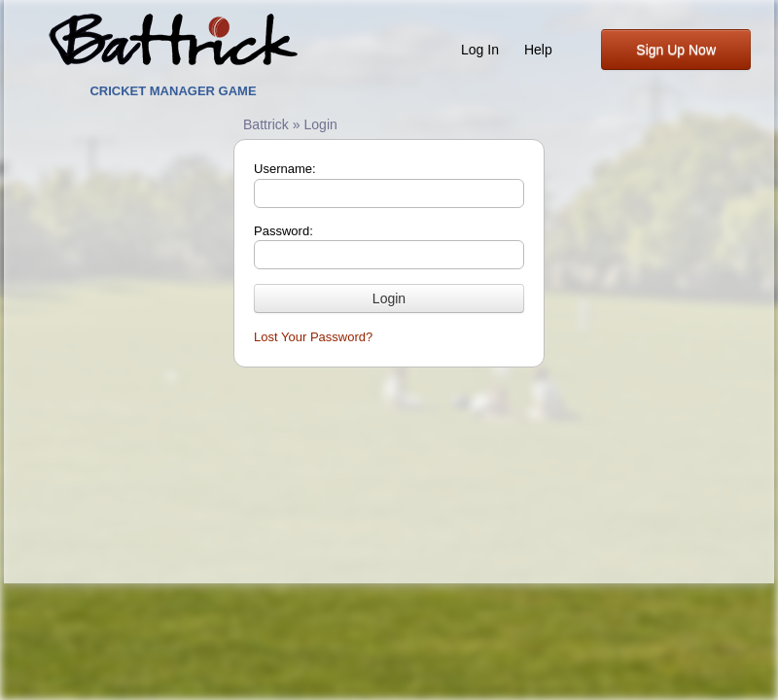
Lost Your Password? (313, 337)
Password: (283, 231)
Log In (480, 50)
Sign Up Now (676, 50)
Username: (285, 169)
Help (538, 50)
